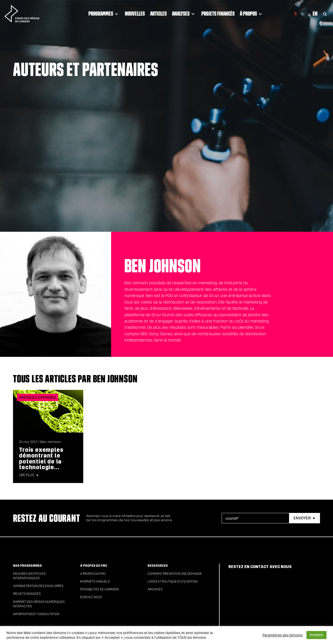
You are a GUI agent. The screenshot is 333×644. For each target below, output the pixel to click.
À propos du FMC (94, 566)
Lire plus (27, 475)
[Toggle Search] (325, 14)
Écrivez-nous (91, 597)
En (315, 14)
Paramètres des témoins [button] (283, 635)
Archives (155, 589)
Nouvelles (135, 14)
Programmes (104, 14)
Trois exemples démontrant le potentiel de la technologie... (41, 459)
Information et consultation (36, 614)
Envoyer (302, 518)
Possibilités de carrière (100, 589)
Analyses (184, 14)
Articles (158, 14)
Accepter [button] (316, 635)
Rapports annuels (95, 582)
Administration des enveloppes (38, 586)
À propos (252, 14)
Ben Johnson (51, 442)
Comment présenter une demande (175, 574)
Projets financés (218, 14)
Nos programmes (27, 566)
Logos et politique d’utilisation (172, 582)
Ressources (158, 566)
